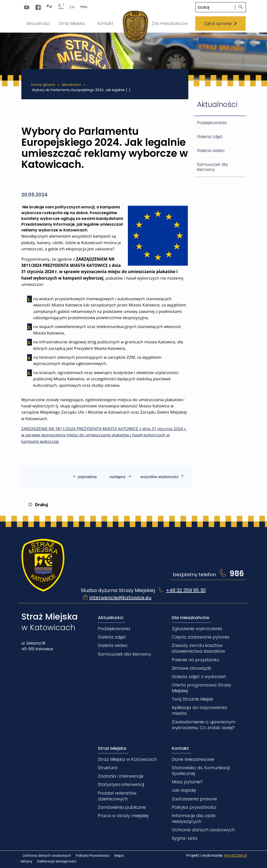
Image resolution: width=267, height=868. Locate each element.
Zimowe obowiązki (191, 668)
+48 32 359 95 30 (186, 590)
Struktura (108, 768)
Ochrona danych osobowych (203, 830)
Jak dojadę (184, 790)
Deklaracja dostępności (57, 861)
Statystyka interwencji (121, 784)
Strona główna (43, 85)
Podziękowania (212, 123)
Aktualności (71, 85)
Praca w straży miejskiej (123, 816)
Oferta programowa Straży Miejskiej (202, 688)
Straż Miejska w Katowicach (127, 759)
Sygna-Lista (185, 838)
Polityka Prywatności (93, 856)
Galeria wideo (211, 151)
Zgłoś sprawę (221, 23)
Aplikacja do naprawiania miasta (199, 710)
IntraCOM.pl (235, 855)
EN (72, 7)
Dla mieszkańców (191, 618)
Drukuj (38, 505)
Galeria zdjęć (210, 137)
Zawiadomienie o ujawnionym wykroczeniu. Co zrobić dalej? (204, 725)
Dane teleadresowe (193, 759)
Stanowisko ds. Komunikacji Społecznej (201, 771)
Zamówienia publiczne (122, 807)
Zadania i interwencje (121, 776)
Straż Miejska (112, 748)
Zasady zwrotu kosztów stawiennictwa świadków (199, 648)
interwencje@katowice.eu (120, 598)
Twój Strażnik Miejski (192, 699)
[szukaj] (240, 7)
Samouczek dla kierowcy (212, 167)
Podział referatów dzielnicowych (117, 796)
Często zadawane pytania (201, 637)
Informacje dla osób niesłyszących (194, 818)
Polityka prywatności (194, 807)
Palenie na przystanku (195, 660)
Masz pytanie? (187, 782)
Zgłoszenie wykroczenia (197, 629)
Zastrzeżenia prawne (194, 799)
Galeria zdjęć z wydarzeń (199, 677)
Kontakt (180, 748)
